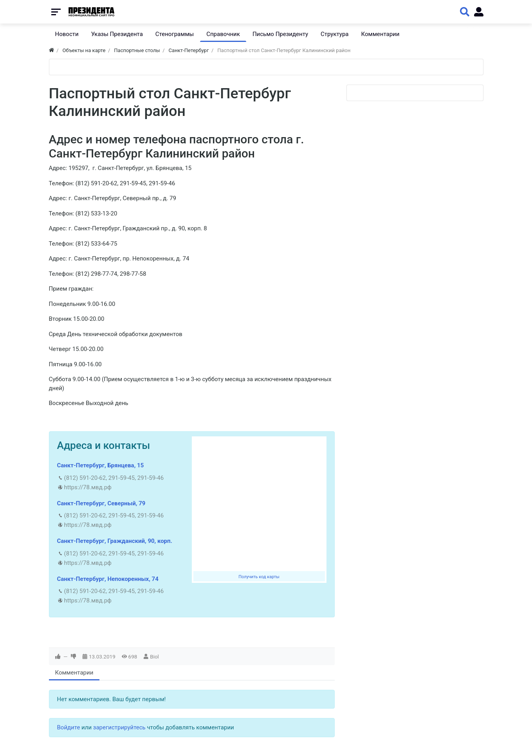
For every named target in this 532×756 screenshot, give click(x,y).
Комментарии (74, 673)
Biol (154, 657)
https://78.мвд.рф (88, 487)
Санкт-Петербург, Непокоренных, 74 (108, 579)
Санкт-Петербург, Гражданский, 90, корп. (115, 541)
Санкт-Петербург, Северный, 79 (101, 503)
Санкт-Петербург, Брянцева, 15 (101, 465)
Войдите (69, 727)
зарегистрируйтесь (119, 727)
